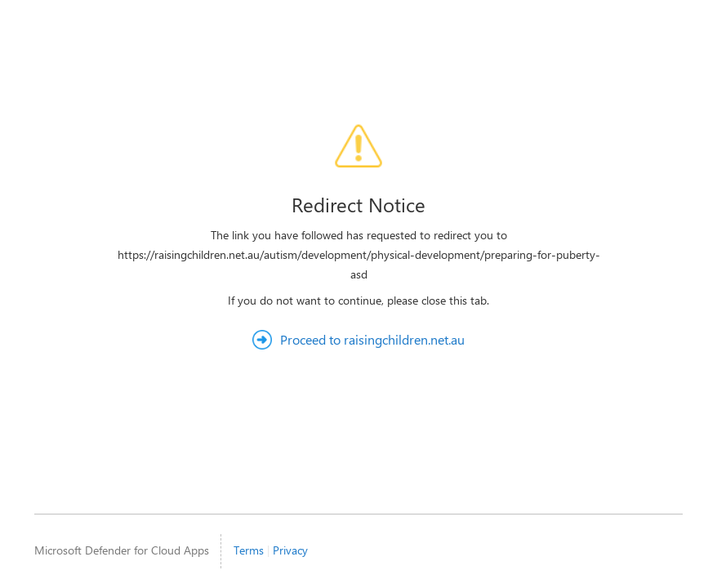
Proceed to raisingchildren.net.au (372, 339)
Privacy (290, 550)
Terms (249, 550)
